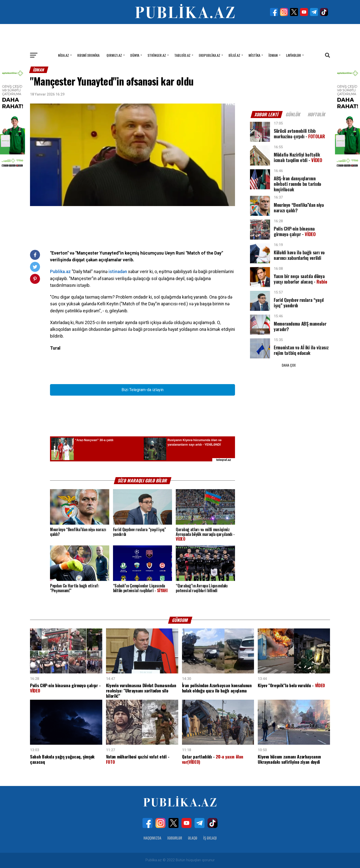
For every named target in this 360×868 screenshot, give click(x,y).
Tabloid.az (182, 55)
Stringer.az (157, 55)
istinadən (118, 272)
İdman (273, 55)
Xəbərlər (175, 838)
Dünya (135, 55)
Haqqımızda (152, 838)
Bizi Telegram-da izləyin (142, 390)
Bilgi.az (234, 55)
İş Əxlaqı (210, 838)
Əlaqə (193, 838)
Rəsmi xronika (88, 55)
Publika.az (60, 272)
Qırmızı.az (114, 55)
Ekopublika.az (209, 55)
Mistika (254, 55)
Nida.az (63, 55)
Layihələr (293, 55)
